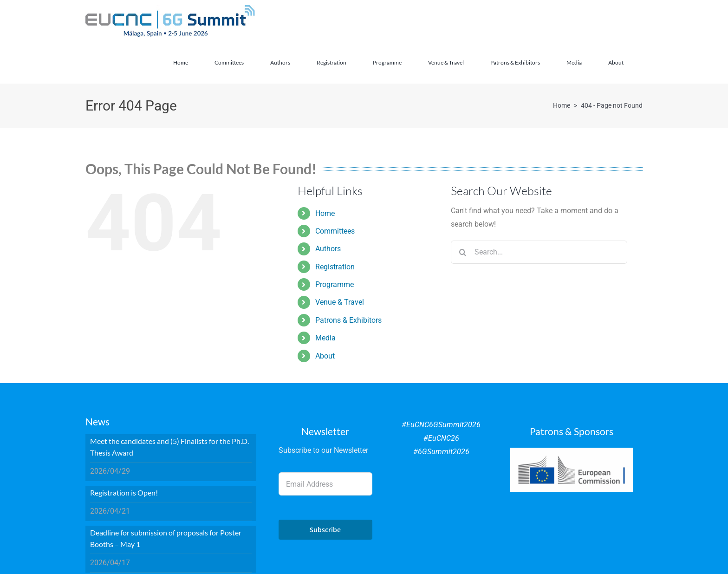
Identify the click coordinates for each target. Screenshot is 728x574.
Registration (335, 267)
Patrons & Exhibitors (348, 320)
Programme (335, 284)
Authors (328, 249)
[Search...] (539, 252)
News (97, 421)
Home (325, 213)
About (325, 356)
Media (325, 338)
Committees (335, 231)
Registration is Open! (124, 492)
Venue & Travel (340, 302)
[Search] (462, 252)
